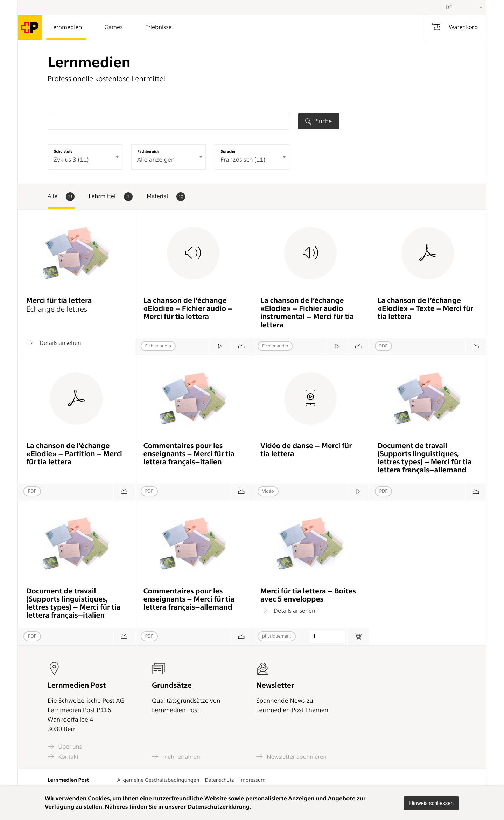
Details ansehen (54, 343)
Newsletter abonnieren (291, 756)
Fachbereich (148, 151)
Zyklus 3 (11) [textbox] (71, 160)
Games (113, 27)
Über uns (65, 747)
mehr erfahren (176, 756)
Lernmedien (66, 27)
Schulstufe (63, 151)
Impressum (252, 780)
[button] (431, 803)
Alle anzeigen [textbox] (156, 160)
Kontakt (63, 756)
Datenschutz (219, 780)
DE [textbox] (449, 7)
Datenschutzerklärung (219, 807)
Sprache (228, 151)
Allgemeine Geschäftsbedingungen (158, 780)
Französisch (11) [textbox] (243, 160)
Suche (318, 121)
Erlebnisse (158, 27)
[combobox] (463, 7)
